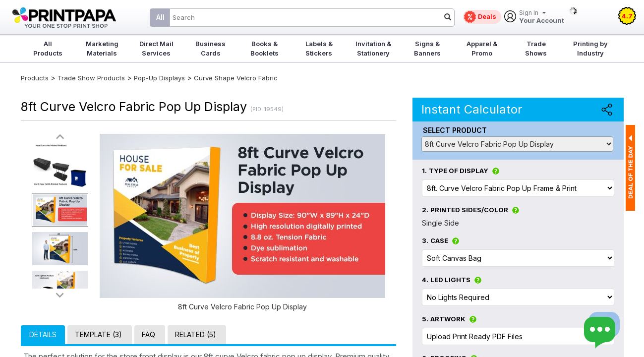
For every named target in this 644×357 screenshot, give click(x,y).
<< (60, 137)
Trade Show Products (91, 78)
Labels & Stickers (319, 48)
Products (35, 78)
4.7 (627, 16)
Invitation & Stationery (373, 48)
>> (60, 295)
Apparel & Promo (482, 48)
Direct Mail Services (156, 48)
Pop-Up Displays (159, 78)
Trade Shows (536, 48)
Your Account (542, 17)
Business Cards (210, 48)
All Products (48, 48)
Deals (487, 16)
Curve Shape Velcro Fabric (236, 78)
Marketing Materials (102, 48)
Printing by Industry (590, 48)
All (160, 17)
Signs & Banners (427, 48)
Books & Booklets (264, 48)
